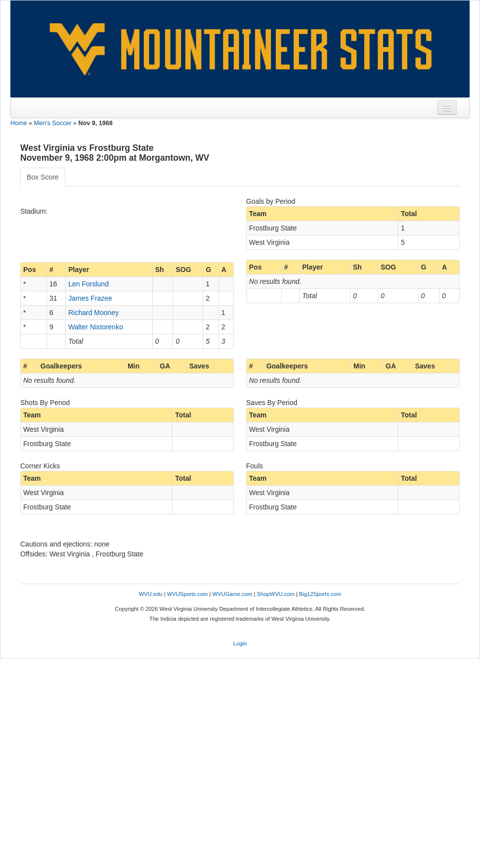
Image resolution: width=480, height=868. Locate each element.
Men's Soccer (53, 123)
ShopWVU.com (275, 594)
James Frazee (90, 298)
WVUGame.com (233, 594)
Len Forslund (88, 284)
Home (19, 123)
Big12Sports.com (320, 594)
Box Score (43, 177)
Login (240, 643)
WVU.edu (151, 594)
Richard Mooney (93, 313)
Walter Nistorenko (96, 327)
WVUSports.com (188, 594)
